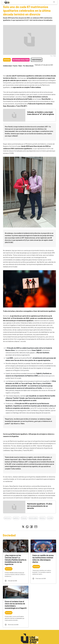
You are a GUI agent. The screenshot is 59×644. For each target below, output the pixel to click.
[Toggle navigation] (54, 2)
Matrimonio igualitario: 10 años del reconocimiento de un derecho (40, 506)
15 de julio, (24, 518)
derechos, (42, 518)
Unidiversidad (37, 60)
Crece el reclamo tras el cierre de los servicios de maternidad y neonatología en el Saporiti (16, 605)
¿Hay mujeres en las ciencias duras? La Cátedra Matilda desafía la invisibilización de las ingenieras (16, 560)
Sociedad (7, 60)
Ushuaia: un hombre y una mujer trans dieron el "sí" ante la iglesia (41, 113)
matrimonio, (8, 518)
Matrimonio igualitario (21, 60)
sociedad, (50, 518)
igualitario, (16, 518)
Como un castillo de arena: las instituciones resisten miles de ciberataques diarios (43, 559)
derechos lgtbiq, (33, 518)
